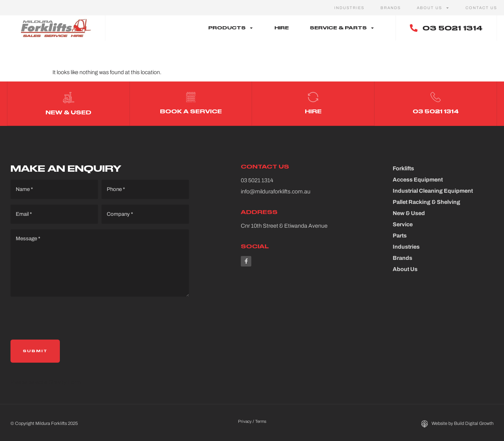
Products (231, 28)
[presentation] (64, 316)
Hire (282, 28)
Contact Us (481, 8)
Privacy (245, 419)
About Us (433, 8)
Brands (391, 8)
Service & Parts (342, 28)
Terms (261, 419)
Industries (349, 8)
